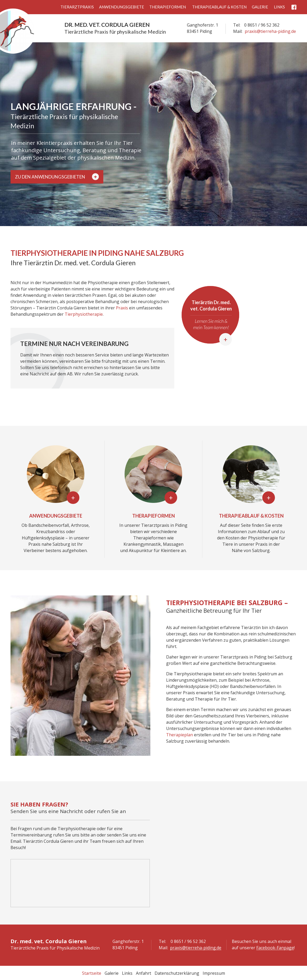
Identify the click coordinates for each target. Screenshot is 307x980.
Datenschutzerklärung (177, 973)
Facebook (294, 7)
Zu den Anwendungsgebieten (57, 177)
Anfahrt (144, 973)
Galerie (260, 7)
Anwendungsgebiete (122, 7)
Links (279, 7)
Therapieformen (168, 7)
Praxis (122, 308)
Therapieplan (180, 735)
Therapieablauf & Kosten (219, 7)
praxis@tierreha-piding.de (270, 31)
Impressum (214, 973)
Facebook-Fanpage (275, 948)
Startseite (92, 973)
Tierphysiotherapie (84, 314)
